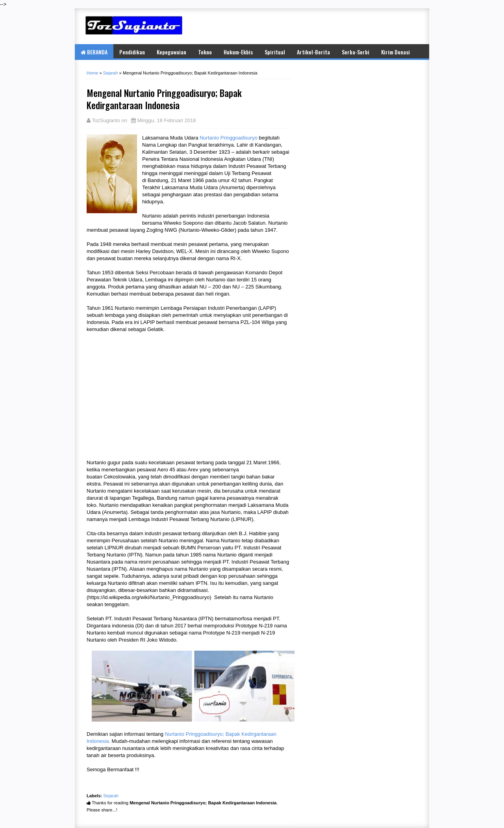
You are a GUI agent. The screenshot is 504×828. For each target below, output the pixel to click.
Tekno (205, 52)
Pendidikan (132, 52)
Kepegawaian (171, 52)
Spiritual (275, 52)
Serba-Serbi (356, 52)
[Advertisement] (327, 26)
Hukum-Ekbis (238, 52)
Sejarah (111, 796)
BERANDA (94, 52)
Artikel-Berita (313, 52)
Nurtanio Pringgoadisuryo (229, 138)
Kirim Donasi (396, 52)
